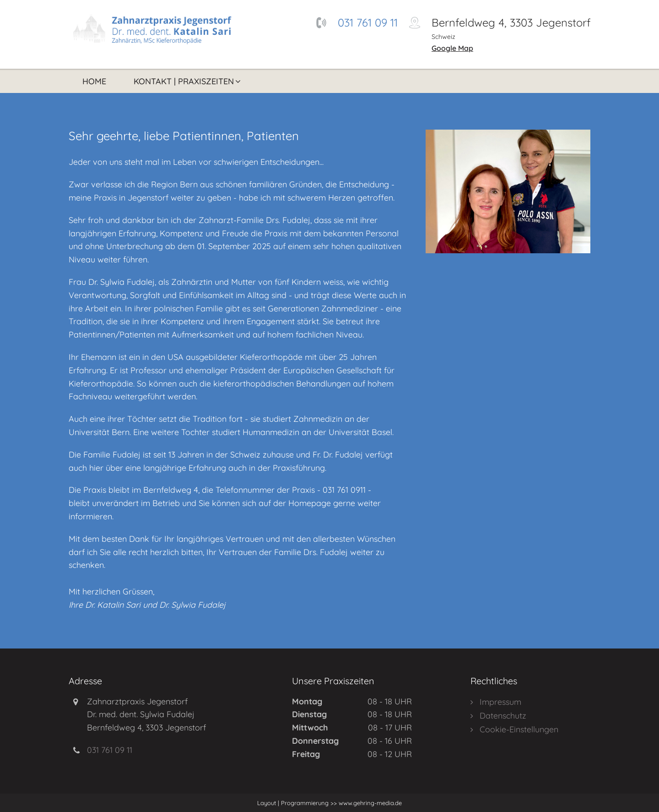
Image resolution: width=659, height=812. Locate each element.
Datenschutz (503, 716)
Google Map (452, 48)
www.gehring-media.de (369, 803)
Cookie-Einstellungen (519, 729)
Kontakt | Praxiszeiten (184, 81)
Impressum (500, 702)
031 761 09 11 (368, 22)
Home (94, 81)
